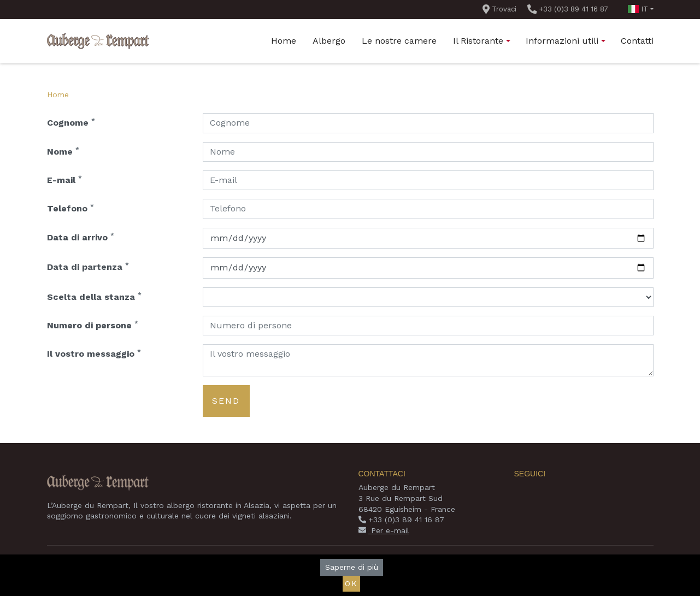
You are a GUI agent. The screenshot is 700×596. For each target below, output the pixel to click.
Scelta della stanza (94, 296)
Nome (63, 151)
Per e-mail (384, 530)
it (638, 9)
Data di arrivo (81, 237)
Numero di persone (93, 325)
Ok (351, 583)
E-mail (64, 179)
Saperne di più (352, 567)
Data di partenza (88, 266)
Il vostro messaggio (94, 353)
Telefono (70, 208)
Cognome (71, 122)
